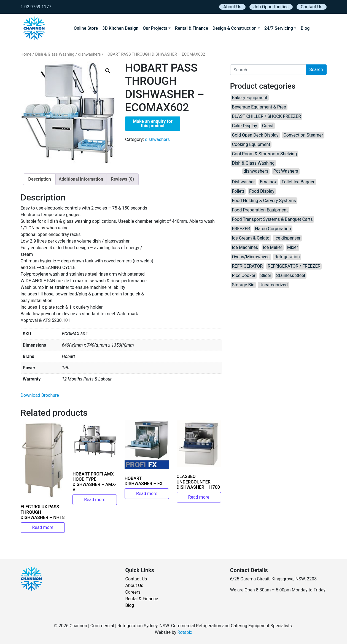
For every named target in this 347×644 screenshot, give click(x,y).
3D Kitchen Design (120, 28)
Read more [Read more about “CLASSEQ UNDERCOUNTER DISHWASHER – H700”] (199, 497)
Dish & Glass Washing (55, 54)
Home (26, 54)
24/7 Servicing (279, 28)
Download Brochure (40, 395)
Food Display (262, 191)
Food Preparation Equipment (260, 210)
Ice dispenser (288, 238)
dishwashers (89, 54)
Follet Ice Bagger (298, 182)
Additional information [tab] (81, 179)
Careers (133, 592)
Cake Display (245, 126)
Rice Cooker (244, 275)
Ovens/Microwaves (251, 257)
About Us (232, 7)
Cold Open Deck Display (255, 135)
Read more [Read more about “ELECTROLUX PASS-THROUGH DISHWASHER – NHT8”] (43, 527)
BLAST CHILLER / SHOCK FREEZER (267, 116)
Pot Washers (286, 171)
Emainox (268, 182)
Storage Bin (243, 285)
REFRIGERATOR (247, 266)
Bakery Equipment (250, 98)
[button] (108, 71)
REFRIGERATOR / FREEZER (294, 266)
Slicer (266, 275)
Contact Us (312, 7)
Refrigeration (287, 257)
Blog (305, 28)
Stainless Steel (291, 275)
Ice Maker (273, 247)
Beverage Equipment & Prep (259, 107)
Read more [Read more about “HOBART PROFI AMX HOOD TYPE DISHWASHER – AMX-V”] (95, 500)
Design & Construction (235, 28)
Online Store (86, 28)
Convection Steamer (303, 135)
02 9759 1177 (36, 7)
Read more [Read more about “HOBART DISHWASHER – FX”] (147, 494)
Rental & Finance (192, 28)
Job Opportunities (271, 7)
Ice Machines (245, 247)
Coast (268, 126)
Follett (238, 191)
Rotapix (185, 632)
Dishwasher (244, 182)
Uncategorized (274, 285)
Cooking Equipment (251, 144)
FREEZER (241, 229)
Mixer (293, 247)
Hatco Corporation (273, 229)
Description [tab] (40, 179)
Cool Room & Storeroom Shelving (265, 154)
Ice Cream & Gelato (251, 238)
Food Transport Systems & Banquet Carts (272, 219)
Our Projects (155, 28)
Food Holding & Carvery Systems (264, 201)
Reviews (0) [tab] (122, 179)
